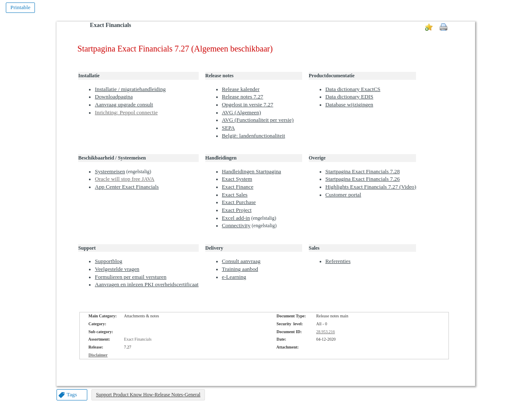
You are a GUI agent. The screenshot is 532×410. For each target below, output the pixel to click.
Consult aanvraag (241, 261)
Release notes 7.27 (243, 97)
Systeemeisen (110, 171)
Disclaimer (98, 355)
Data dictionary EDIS (349, 97)
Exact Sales (235, 195)
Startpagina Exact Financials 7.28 (363, 171)
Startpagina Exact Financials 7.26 (363, 179)
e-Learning (234, 277)
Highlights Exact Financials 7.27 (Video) (371, 187)
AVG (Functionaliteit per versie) (258, 120)
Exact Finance (238, 187)
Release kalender (241, 89)
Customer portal (343, 195)
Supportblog (108, 261)
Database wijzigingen (349, 104)
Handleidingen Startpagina (252, 171)
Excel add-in (236, 218)
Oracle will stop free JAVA (124, 179)
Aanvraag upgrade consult (124, 104)
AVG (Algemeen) (241, 112)
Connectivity (236, 225)
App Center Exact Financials (127, 187)
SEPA (228, 128)
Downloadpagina (114, 97)
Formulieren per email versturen (131, 277)
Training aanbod (240, 269)
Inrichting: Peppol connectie (126, 112)
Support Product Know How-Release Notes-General (148, 395)
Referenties (338, 261)
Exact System (237, 179)
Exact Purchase (239, 202)
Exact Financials (110, 25)
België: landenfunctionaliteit (254, 136)
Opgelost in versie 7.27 (248, 104)
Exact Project (237, 210)
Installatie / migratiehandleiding (130, 89)
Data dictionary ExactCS (353, 89)
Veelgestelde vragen (117, 269)
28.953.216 (326, 332)
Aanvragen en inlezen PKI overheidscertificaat (147, 284)
